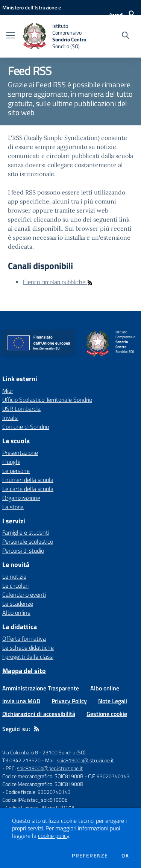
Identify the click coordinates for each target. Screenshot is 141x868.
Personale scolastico (28, 541)
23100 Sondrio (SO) (64, 752)
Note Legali (113, 701)
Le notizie (14, 576)
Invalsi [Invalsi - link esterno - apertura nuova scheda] (10, 418)
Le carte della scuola (28, 489)
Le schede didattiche (28, 648)
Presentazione (20, 453)
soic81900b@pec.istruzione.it (50, 768)
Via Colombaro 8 (20, 752)
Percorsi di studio (23, 550)
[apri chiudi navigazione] (11, 36)
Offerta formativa (24, 638)
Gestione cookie (107, 714)
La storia (13, 507)
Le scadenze (18, 603)
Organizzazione (21, 498)
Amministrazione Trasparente (41, 688)
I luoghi (11, 462)
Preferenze (90, 856)
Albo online (16, 613)
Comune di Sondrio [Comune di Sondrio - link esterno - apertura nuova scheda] (26, 427)
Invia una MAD (21, 701)
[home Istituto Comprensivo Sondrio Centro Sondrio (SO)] (57, 36)
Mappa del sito (24, 671)
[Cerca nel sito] (125, 36)
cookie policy (54, 836)
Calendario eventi (24, 594)
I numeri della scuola (28, 480)
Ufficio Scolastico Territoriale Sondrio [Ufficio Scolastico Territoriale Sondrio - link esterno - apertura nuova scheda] (47, 400)
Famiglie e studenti (26, 532)
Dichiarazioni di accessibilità (39, 714)
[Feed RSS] (36, 729)
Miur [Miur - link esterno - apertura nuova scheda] (8, 391)
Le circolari (15, 585)
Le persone (16, 471)
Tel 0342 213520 (21, 760)
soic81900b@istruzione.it (85, 760)
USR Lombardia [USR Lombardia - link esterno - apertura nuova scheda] (21, 409)
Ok (125, 856)
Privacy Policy (69, 701)
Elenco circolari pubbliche (58, 282)
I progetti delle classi (28, 657)
